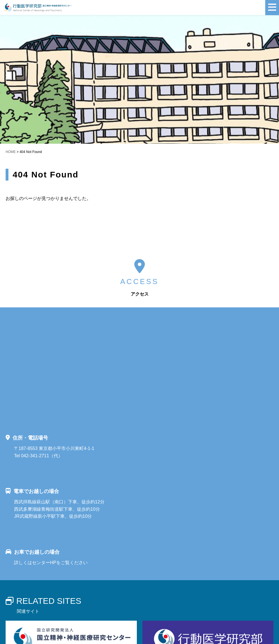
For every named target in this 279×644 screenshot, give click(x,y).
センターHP (44, 563)
